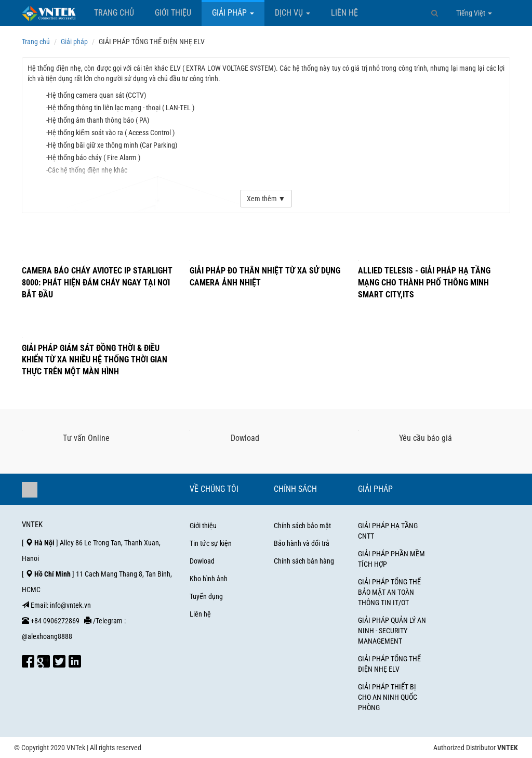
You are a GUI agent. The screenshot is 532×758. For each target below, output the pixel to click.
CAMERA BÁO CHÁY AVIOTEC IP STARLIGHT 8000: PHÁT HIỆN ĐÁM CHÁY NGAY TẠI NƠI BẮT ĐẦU (97, 283)
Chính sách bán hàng (304, 561)
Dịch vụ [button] (292, 13)
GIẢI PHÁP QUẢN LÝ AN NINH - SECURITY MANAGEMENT (392, 631)
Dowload (202, 561)
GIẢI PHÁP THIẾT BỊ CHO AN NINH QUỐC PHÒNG (388, 697)
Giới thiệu (173, 13)
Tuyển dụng (206, 596)
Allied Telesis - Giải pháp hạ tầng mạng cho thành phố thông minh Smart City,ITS (424, 283)
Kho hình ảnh (209, 579)
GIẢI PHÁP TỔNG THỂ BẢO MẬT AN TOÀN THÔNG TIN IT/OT (389, 592)
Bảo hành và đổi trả (302, 543)
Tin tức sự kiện (211, 543)
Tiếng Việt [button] (474, 13)
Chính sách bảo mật (302, 526)
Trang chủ (114, 13)
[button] (435, 13)
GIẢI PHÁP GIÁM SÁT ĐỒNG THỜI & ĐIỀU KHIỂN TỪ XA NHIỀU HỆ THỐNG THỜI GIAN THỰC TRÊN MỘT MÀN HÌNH (95, 360)
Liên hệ (344, 13)
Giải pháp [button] (233, 13)
